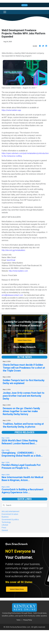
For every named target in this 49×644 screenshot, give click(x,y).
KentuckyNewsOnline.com (20, 627)
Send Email (11, 260)
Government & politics (10, 519)
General (5, 530)
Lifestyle (5, 525)
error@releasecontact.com (12, 295)
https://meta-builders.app (11, 110)
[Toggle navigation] (5, 12)
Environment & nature (10, 514)
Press (4, 528)
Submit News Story (24, 340)
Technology (6, 522)
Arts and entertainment (10, 511)
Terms (18, 620)
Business (5, 517)
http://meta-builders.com (18, 271)
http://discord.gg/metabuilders (13, 250)
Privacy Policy (28, 620)
